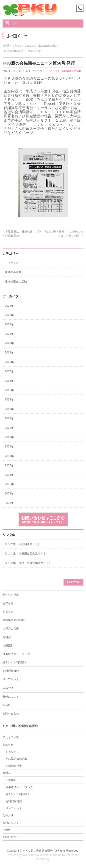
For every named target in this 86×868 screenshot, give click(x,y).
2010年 (9, 437)
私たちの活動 (11, 595)
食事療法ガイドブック (16, 654)
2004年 (9, 494)
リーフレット (11, 679)
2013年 (9, 409)
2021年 (9, 334)
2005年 (9, 484)
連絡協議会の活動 (47, 46)
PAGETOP (73, 582)
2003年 (9, 503)
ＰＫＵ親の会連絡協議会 (38, 851)
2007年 (9, 465)
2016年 (9, 381)
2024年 (9, 306)
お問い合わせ (11, 714)
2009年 (9, 447)
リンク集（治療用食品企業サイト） (27, 554)
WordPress (29, 855)
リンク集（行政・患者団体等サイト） (28, 563)
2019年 (9, 353)
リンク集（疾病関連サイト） (23, 544)
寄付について (11, 697)
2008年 (9, 456)
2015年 (9, 390)
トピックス (31, 46)
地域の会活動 (13, 272)
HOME (6, 46)
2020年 (9, 343)
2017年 (9, 371)
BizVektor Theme (51, 855)
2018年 (9, 362)
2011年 (9, 428)
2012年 (9, 418)
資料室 (7, 637)
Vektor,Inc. (73, 855)
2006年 (9, 475)
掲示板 (7, 705)
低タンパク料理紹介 (15, 662)
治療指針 (8, 646)
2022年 (9, 324)
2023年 (9, 315)
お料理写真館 (11, 671)
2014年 (9, 400)
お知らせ (8, 603)
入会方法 (8, 688)
